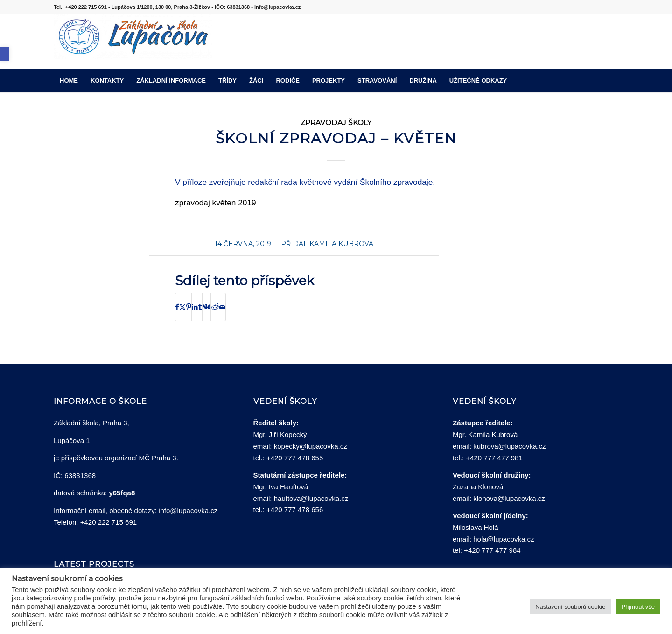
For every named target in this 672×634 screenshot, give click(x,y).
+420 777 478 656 (295, 510)
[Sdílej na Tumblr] (200, 307)
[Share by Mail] (222, 307)
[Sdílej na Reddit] (215, 307)
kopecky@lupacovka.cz (311, 446)
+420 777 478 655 (295, 458)
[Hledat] (612, 81)
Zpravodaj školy (336, 123)
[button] (5, 54)
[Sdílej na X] (182, 307)
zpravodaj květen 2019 (216, 203)
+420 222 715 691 (108, 522)
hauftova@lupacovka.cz (311, 498)
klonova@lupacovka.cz (509, 498)
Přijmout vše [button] (638, 607)
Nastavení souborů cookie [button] (570, 607)
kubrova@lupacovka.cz (509, 446)
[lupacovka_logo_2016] (133, 42)
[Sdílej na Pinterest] (189, 307)
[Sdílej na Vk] (206, 307)
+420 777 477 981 (494, 458)
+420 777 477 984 (492, 550)
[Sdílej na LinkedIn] (195, 307)
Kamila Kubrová (341, 244)
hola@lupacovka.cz (504, 539)
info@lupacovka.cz (188, 511)
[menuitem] (69, 81)
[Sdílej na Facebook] (177, 307)
